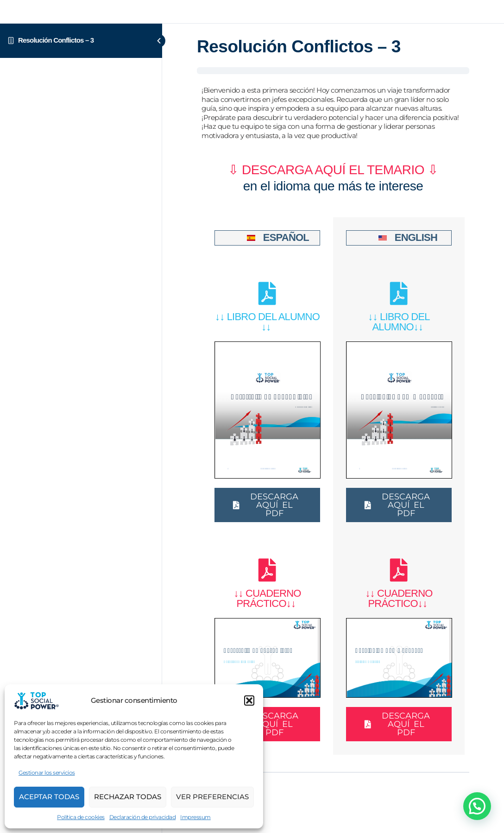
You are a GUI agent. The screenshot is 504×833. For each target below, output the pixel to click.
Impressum (195, 817)
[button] (249, 700)
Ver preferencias (212, 797)
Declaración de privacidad (143, 817)
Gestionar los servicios (47, 773)
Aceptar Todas (49, 797)
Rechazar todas (128, 797)
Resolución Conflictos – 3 (56, 40)
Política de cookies (81, 817)
